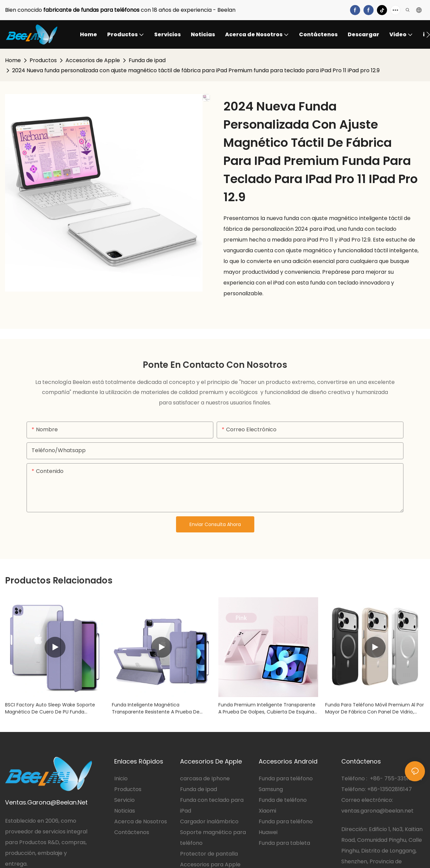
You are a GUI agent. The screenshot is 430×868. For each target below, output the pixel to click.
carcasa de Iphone (205, 778)
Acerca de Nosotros (141, 821)
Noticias (125, 811)
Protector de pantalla (209, 854)
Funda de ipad (147, 60)
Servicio (125, 800)
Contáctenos (132, 832)
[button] (428, 35)
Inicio (121, 778)
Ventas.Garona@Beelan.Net (46, 802)
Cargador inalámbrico (209, 821)
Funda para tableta (284, 843)
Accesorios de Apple (93, 60)
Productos (43, 60)
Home (13, 60)
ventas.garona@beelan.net (377, 811)
